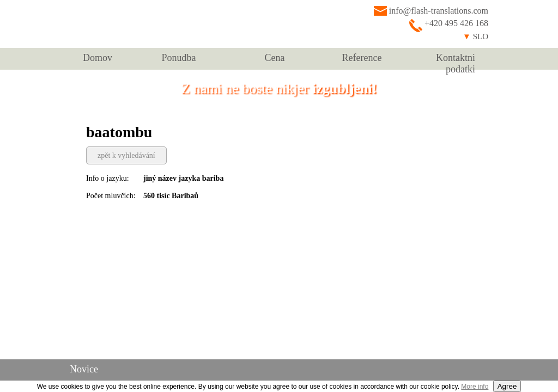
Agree (507, 386)
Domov (98, 58)
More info (475, 387)
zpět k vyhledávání (126, 155)
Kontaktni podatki (456, 61)
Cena (275, 58)
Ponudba (179, 58)
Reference (362, 58)
